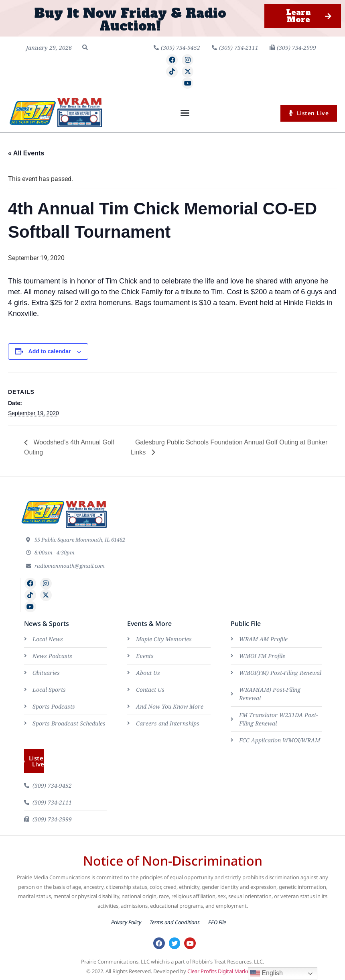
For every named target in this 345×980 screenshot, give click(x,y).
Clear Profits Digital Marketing (223, 971)
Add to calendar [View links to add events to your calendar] (50, 351)
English (267, 974)
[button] (85, 47)
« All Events (26, 153)
